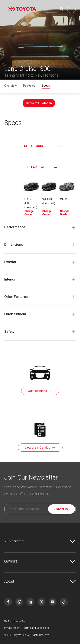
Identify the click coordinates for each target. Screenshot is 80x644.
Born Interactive (17, 621)
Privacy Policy (12, 628)
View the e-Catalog (37, 448)
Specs (46, 86)
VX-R (63, 199)
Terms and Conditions (36, 628)
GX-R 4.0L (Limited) (31, 203)
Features (29, 86)
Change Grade (29, 213)
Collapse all (36, 167)
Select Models (36, 146)
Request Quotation (39, 103)
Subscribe (62, 509)
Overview (11, 86)
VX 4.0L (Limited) (49, 201)
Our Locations (37, 391)
